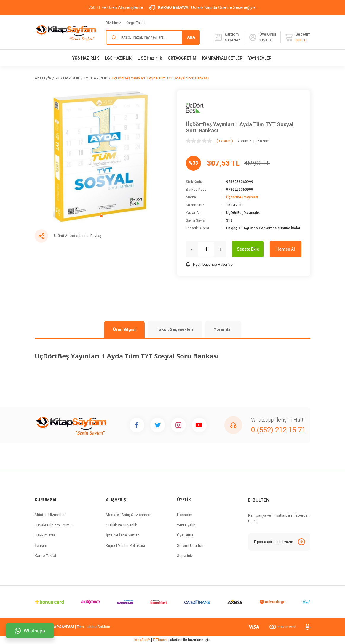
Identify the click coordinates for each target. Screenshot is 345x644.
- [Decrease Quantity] (192, 249)
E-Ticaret (160, 640)
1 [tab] (101, 216)
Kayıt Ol (266, 40)
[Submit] (301, 542)
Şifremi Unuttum (191, 546)
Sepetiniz (185, 556)
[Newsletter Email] (279, 542)
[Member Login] (253, 37)
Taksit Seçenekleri (175, 329)
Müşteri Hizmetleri (50, 515)
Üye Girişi (185, 535)
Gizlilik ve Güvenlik (122, 525)
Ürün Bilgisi (124, 329)
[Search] (153, 37)
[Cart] (298, 37)
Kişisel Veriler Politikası (125, 546)
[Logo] (66, 32)
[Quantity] (206, 249)
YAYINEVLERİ (261, 58)
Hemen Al (286, 249)
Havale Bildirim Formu (53, 525)
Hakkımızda (45, 535)
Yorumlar (223, 329)
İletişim (41, 546)
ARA (191, 37)
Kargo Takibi (135, 23)
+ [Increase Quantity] (220, 249)
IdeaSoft (142, 640)
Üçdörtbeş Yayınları (242, 197)
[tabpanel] (101, 157)
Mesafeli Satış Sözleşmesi (128, 515)
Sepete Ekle (248, 249)
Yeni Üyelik (186, 525)
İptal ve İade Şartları (123, 535)
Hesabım (185, 515)
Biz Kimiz (114, 23)
